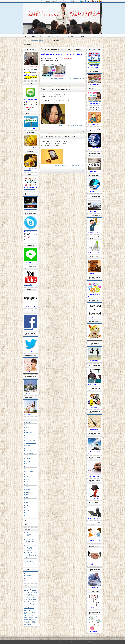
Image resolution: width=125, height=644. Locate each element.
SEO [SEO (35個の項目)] (30, 590)
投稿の (28, 576)
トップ (27, 36)
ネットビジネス (29, 456)
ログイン (28, 573)
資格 (27, 505)
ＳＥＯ (27, 513)
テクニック (28, 451)
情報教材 (28, 490)
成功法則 (28, 492)
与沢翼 (27, 479)
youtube (27, 425)
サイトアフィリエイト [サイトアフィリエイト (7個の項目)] (31, 600)
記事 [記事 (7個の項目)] (25, 624)
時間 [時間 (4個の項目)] (28, 621)
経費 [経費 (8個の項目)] (33, 623)
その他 (27, 428)
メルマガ (28, 469)
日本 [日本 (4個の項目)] (26, 621)
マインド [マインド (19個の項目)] (30, 610)
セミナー (28, 446)
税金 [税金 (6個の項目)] (33, 621)
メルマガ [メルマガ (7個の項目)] (31, 612)
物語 (27, 495)
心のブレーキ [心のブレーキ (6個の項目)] (27, 618)
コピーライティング (30, 435)
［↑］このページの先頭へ (28, 642)
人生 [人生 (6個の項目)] (30, 616)
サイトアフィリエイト (79, 84)
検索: (25, 520)
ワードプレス (29, 477)
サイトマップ (81, 36)
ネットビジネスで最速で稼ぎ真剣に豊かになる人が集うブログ (37, 41)
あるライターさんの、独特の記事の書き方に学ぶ (59, 137)
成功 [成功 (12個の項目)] (33, 619)
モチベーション (29, 471)
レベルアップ (29, 474)
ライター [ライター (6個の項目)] (31, 614)
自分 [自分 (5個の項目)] (35, 623)
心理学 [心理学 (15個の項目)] (29, 619)
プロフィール (50, 36)
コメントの (29, 578)
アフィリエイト (29, 433)
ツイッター (28, 448)
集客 (27, 508)
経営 (27, 500)
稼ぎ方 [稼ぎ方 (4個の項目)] (35, 621)
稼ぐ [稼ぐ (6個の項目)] (25, 623)
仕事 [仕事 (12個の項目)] (33, 616)
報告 (27, 484)
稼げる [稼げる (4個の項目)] (28, 623)
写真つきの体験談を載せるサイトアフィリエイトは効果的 (62, 49)
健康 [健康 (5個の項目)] (35, 616)
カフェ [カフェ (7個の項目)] (31, 594)
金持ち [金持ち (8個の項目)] (28, 624)
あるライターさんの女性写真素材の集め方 (57, 89)
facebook (28, 422)
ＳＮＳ (27, 515)
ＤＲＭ (27, 510)
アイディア (28, 430)
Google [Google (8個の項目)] (26, 590)
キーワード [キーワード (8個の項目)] (28, 596)
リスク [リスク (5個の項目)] (34, 614)
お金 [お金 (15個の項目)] (33, 590)
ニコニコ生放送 (29, 453)
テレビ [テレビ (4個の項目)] (28, 604)
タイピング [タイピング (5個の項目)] (30, 601)
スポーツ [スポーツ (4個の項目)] (26, 601)
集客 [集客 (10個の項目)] (31, 624)
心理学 (27, 487)
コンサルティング (30, 438)
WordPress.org (29, 581)
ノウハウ (28, 459)
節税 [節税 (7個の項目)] (30, 623)
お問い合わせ (71, 36)
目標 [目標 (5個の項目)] (30, 621)
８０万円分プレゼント (37, 36)
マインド (28, 464)
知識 (83, 131)
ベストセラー (29, 461)
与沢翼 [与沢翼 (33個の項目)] (27, 616)
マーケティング (29, 466)
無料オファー (60, 36)
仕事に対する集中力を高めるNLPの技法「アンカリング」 (31, 541)
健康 (27, 482)
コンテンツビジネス (30, 440)
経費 (27, 502)
